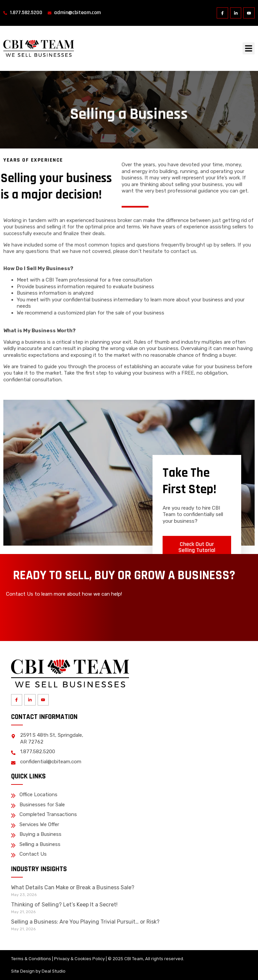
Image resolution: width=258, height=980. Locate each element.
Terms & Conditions (31, 959)
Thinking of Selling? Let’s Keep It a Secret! (64, 905)
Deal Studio (54, 971)
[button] (249, 48)
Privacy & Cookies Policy (79, 959)
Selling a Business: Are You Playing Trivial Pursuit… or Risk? (85, 922)
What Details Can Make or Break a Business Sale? (73, 887)
